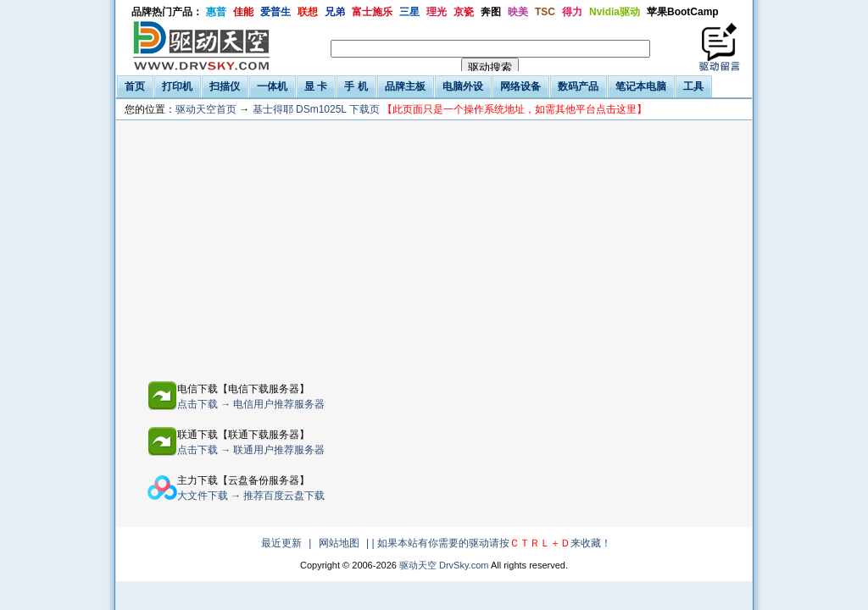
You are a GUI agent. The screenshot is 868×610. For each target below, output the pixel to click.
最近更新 (281, 543)
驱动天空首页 (206, 109)
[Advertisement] (317, 247)
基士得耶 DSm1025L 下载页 (450, 109)
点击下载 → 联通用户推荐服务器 (251, 450)
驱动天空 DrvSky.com (444, 565)
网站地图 (339, 543)
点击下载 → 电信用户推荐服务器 (251, 404)
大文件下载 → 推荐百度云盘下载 (251, 496)
